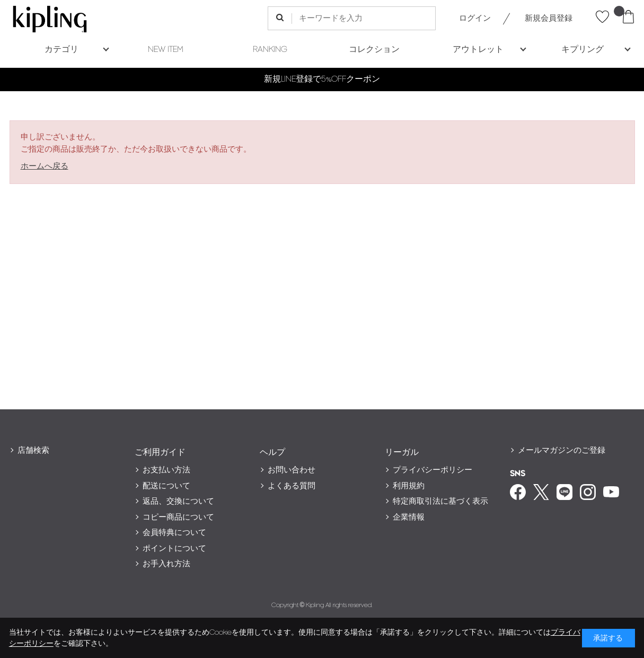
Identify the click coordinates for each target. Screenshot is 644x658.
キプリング (583, 50)
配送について (166, 486)
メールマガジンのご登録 (562, 450)
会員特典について (174, 533)
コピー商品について (178, 517)
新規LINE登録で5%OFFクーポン (322, 79)
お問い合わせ (292, 470)
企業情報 (409, 517)
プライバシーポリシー (433, 470)
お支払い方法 (166, 470)
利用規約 (409, 486)
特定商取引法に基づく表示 (440, 501)
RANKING (270, 50)
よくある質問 (292, 486)
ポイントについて (174, 549)
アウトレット (478, 50)
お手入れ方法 (166, 564)
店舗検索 (33, 450)
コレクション (374, 50)
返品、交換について (178, 501)
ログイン (475, 18)
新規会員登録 (549, 18)
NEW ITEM (166, 50)
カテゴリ (61, 50)
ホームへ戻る (45, 166)
